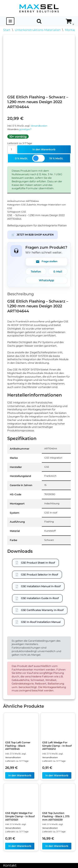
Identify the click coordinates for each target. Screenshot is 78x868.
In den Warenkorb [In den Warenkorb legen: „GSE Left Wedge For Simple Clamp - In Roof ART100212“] (57, 775)
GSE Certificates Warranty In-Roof (42, 610)
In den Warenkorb (44, 149)
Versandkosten (39, 126)
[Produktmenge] (12, 149)
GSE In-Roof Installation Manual (41, 622)
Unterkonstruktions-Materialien (38, 30)
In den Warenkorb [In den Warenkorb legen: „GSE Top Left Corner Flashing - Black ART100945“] (20, 775)
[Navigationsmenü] (10, 21)
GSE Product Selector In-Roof (40, 575)
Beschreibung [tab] (20, 294)
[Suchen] (39, 21)
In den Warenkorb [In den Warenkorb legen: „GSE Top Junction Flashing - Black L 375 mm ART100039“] (57, 846)
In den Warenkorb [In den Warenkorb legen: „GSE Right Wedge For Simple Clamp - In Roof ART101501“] (20, 846)
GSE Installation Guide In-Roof (40, 598)
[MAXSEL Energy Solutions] (39, 8)
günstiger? (25, 129)
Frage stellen (47, 262)
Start (7, 30)
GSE (24, 212)
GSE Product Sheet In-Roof (38, 563)
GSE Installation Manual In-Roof (41, 586)
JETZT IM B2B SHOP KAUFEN (33, 235)
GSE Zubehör (28, 205)
